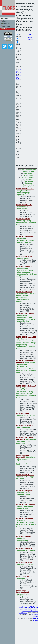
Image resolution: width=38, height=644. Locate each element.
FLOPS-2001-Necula (24, 227)
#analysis (28, 202)
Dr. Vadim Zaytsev (35, 638)
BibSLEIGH (23, 635)
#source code (28, 194)
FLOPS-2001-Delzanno (25, 336)
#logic (32, 263)
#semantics (22, 369)
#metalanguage (23, 215)
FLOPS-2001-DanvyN (24, 279)
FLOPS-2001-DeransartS (26, 527)
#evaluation (22, 387)
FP (30, 34)
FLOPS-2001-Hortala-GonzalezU (25, 461)
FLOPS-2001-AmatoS (24, 559)
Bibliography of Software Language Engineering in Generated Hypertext (29, 632)
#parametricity (23, 617)
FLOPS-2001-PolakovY (25, 259)
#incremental (23, 482)
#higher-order (23, 281)
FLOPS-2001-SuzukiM (25, 448)
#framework (28, 196)
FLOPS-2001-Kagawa (24, 513)
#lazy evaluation (28, 200)
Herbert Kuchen (19, 76)
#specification (23, 344)
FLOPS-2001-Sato (23, 241)
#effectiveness (23, 363)
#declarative (22, 412)
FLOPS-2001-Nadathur (25, 211)
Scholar (30, 39)
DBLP (30, 37)
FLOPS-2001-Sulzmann (25, 497)
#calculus (28, 206)
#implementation (24, 213)
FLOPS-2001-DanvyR (24, 585)
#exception (22, 261)
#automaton (31, 462)
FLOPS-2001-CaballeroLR (26, 409)
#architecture (23, 229)
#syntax (30, 587)
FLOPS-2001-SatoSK (24, 599)
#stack (29, 517)
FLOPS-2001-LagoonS (25, 541)
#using (20, 619)
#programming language (23, 323)
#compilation (28, 208)
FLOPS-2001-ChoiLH (24, 289)
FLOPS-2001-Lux (23, 436)
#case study (22, 338)
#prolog (20, 217)
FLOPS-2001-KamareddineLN (23, 614)
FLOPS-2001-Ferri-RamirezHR (24, 479)
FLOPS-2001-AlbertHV (25, 571)
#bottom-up (28, 204)
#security (31, 342)
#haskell (21, 587)
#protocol (21, 342)
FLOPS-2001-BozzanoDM (26, 360)
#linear (26, 365)
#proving (29, 265)
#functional (28, 198)
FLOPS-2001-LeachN (24, 314)
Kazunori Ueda (19, 84)
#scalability (22, 231)
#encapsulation (23, 515)
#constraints (28, 209)
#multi (32, 573)
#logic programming (28, 192)
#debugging (22, 340)
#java (31, 293)
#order (20, 265)
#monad (20, 517)
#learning (21, 243)
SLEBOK (35, 641)
